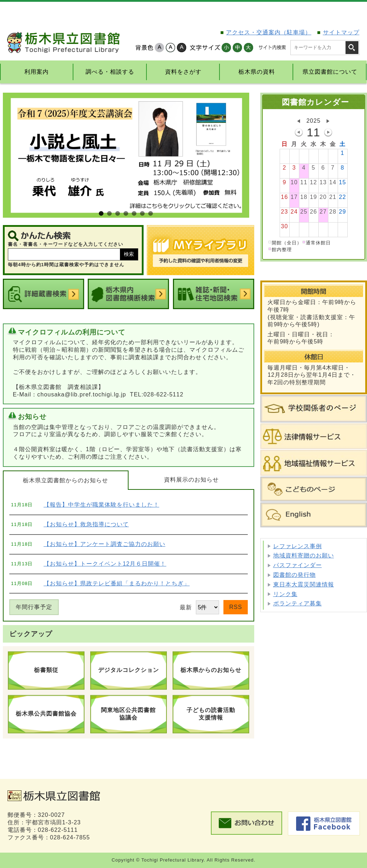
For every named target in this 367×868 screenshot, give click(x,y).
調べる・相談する (110, 72)
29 (343, 212)
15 (343, 183)
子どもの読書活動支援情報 (211, 714)
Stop (240, 208)
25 (304, 212)
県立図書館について (330, 72)
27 (323, 212)
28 (333, 212)
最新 (199, 607)
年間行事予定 (34, 607)
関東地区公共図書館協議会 (128, 714)
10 (294, 183)
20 (323, 198)
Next (241, 155)
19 (314, 198)
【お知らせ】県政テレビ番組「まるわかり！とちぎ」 (117, 583)
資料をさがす (183, 72)
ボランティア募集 (298, 603)
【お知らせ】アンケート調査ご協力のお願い (105, 544)
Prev (11, 155)
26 (314, 212)
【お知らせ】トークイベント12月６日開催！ (105, 564)
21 (333, 198)
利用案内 (37, 72)
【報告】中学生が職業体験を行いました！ (102, 505)
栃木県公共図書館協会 (46, 714)
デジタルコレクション (129, 670)
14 (333, 183)
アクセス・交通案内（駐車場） (269, 32)
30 (285, 227)
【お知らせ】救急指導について (86, 524)
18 (304, 198)
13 (323, 183)
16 (285, 198)
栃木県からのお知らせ (211, 670)
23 (285, 212)
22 (343, 198)
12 (314, 183)
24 (294, 212)
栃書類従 (46, 670)
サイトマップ (341, 32)
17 (294, 198)
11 (304, 183)
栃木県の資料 (257, 72)
